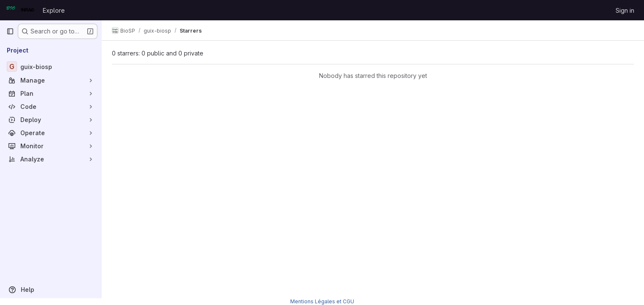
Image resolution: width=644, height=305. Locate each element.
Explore (54, 10)
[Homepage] (20, 10)
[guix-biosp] (51, 67)
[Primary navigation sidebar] (10, 31)
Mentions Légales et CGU (322, 301)
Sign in (625, 10)
